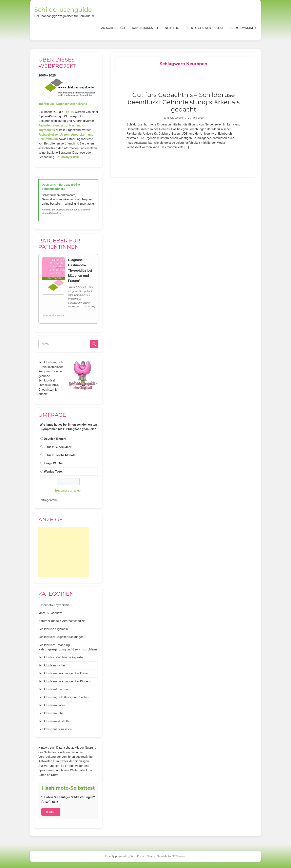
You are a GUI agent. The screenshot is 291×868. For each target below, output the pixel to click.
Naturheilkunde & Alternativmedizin (62, 621)
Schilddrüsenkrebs (51, 713)
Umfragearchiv (48, 500)
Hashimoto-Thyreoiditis (54, 605)
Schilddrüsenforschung (54, 689)
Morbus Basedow (50, 613)
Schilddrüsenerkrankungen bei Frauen (64, 673)
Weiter (51, 812)
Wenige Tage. (53, 471)
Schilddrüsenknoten (52, 705)
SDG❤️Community (243, 28)
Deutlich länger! (55, 439)
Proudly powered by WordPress (124, 856)
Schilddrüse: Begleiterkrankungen (61, 637)
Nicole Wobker (175, 118)
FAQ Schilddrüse (113, 28)
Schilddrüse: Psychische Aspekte (61, 657)
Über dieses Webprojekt (205, 28)
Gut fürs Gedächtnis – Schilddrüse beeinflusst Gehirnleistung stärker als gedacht (183, 102)
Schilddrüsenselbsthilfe (54, 721)
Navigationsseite (145, 28)
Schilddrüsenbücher (52, 665)
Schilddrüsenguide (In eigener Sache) (64, 697)
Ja (44, 802)
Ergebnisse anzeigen (69, 490)
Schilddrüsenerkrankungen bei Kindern (64, 681)
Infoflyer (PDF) (71, 157)
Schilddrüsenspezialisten (55, 729)
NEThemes (179, 856)
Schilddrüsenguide (63, 10)
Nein (53, 802)
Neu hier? (172, 28)
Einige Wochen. (55, 463)
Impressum (46, 104)
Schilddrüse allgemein (53, 629)
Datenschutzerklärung (72, 104)
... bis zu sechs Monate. (60, 455)
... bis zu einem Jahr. (58, 447)
